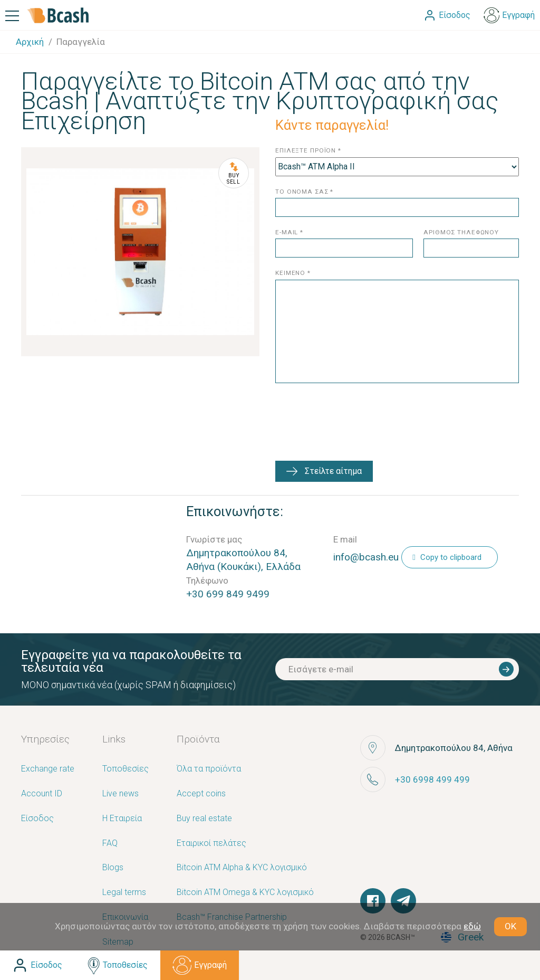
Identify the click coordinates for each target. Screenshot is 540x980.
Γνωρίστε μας (214, 539)
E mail (345, 539)
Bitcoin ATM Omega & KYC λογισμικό (245, 893)
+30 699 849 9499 (228, 594)
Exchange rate (48, 769)
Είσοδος (37, 819)
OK (510, 926)
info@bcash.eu (366, 557)
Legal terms (124, 893)
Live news (120, 794)
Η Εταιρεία (122, 819)
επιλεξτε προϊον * (308, 151)
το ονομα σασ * (304, 192)
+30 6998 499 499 (432, 779)
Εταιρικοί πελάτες (211, 844)
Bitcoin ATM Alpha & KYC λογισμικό (242, 868)
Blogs (113, 868)
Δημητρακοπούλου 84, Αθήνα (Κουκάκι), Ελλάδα (243, 560)
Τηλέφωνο (207, 581)
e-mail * (289, 232)
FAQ (110, 844)
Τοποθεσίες (126, 769)
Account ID (42, 794)
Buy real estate (204, 819)
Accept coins (201, 794)
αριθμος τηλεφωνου (461, 232)
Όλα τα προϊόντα (209, 769)
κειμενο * (293, 273)
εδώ (472, 926)
